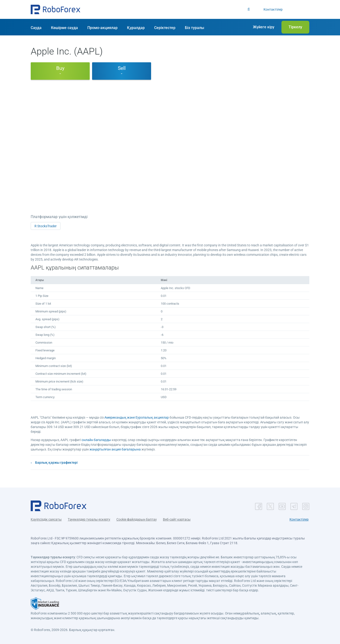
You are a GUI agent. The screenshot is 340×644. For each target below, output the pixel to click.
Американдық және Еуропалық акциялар (137, 417)
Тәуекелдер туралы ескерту (89, 519)
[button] (55, 9)
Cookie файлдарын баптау (137, 519)
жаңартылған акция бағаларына (115, 449)
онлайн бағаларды (96, 440)
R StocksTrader (46, 226)
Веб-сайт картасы (177, 519)
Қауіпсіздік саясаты (46, 519)
